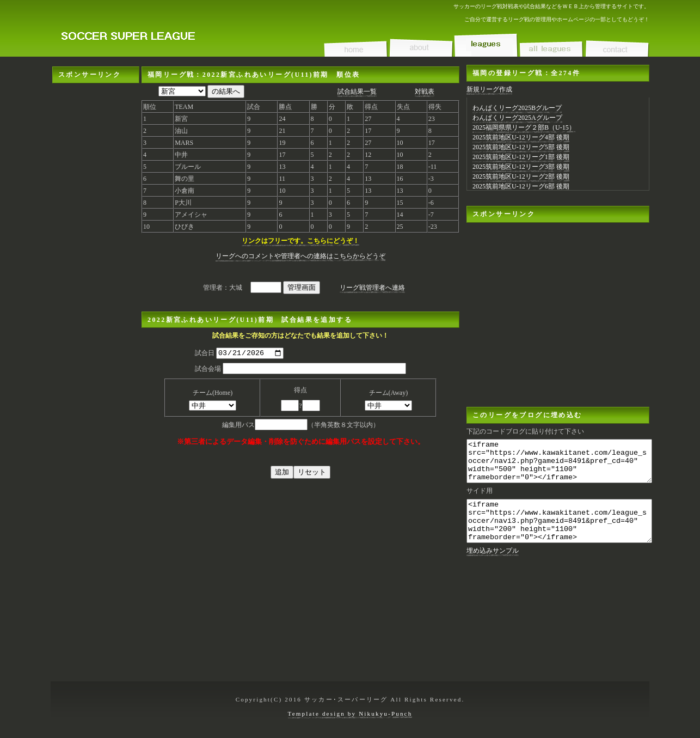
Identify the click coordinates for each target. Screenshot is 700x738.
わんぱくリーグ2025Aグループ (517, 118)
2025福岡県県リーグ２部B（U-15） (524, 127)
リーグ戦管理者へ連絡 (372, 288)
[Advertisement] (96, 247)
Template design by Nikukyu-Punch (350, 713)
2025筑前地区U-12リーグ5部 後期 (521, 147)
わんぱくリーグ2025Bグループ (517, 108)
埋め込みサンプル (493, 567)
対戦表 (425, 92)
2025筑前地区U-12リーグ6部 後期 (521, 186)
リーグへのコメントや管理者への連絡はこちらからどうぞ (300, 256)
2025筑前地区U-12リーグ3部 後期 (521, 167)
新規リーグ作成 (489, 89)
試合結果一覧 (357, 92)
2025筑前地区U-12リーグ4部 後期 (521, 137)
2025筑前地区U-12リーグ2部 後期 (521, 176)
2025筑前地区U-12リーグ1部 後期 (521, 157)
